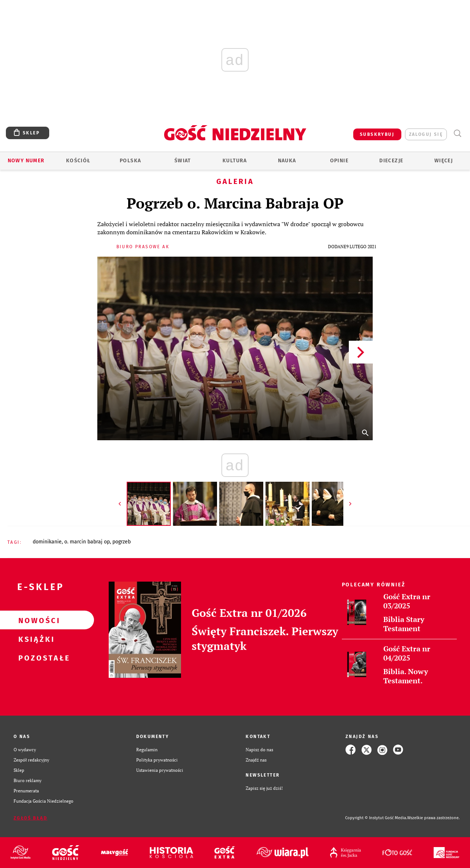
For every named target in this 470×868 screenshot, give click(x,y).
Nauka (287, 161)
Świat (183, 161)
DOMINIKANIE (47, 542)
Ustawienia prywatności (160, 770)
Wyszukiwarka (457, 133)
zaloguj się (426, 134)
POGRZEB (122, 542)
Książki (35, 639)
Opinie (339, 161)
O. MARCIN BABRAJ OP (87, 542)
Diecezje (391, 161)
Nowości (35, 620)
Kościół (78, 161)
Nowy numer (26, 161)
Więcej (444, 161)
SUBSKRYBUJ (377, 134)
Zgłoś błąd (30, 818)
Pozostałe (35, 658)
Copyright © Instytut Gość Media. (376, 818)
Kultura (235, 161)
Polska (130, 161)
